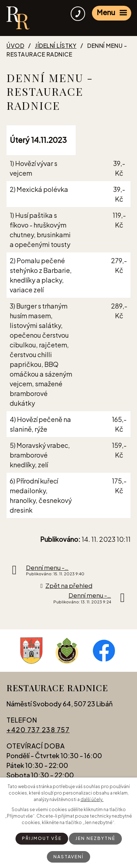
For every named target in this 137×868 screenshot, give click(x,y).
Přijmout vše (42, 838)
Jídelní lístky (56, 46)
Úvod (15, 46)
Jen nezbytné (95, 838)
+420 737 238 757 (38, 730)
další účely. (92, 799)
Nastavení (68, 857)
